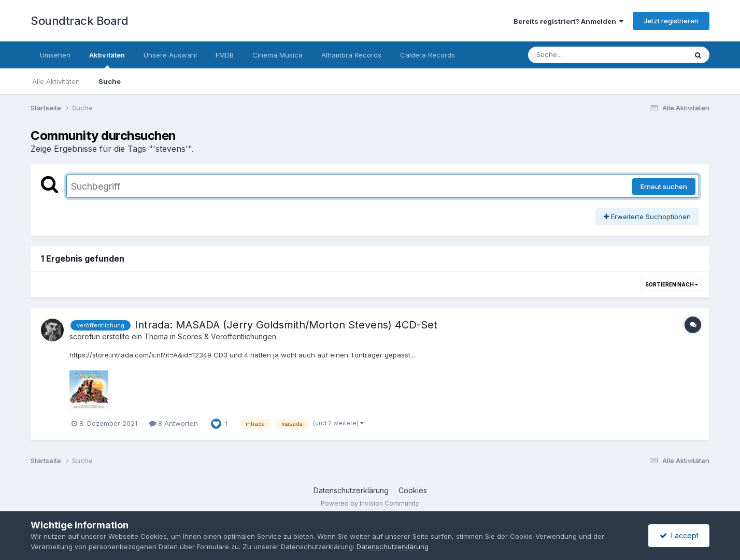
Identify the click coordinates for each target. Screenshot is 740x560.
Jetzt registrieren (671, 21)
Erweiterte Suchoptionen (647, 217)
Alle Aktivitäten (56, 81)
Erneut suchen (664, 186)
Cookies (413, 490)
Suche (110, 81)
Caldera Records (428, 55)
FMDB (225, 55)
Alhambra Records (351, 55)
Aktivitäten (107, 60)
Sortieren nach (672, 284)
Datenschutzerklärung (351, 490)
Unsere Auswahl (170, 55)
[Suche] (586, 55)
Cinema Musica (277, 55)
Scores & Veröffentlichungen (227, 336)
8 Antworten (174, 423)
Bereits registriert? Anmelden (568, 21)
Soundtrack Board (79, 21)
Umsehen (55, 55)
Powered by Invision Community (370, 503)
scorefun (85, 336)
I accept (679, 535)
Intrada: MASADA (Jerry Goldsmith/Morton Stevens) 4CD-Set (286, 325)
